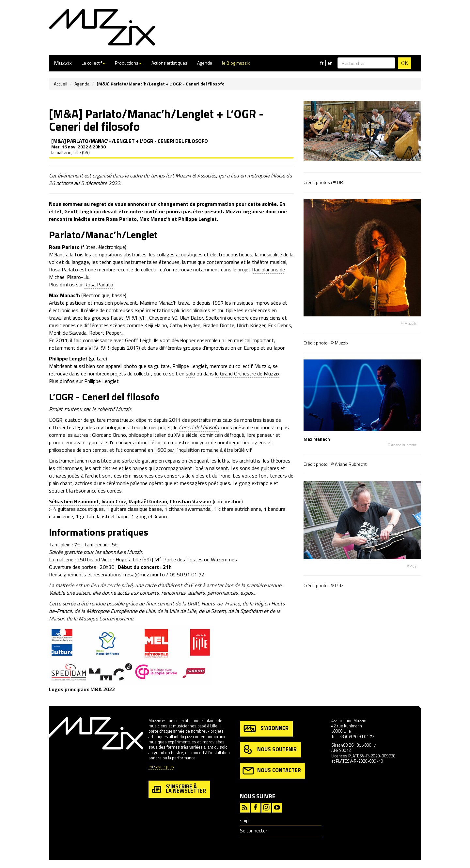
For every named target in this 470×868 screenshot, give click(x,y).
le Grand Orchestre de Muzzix (247, 373)
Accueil (61, 84)
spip (244, 821)
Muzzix (63, 63)
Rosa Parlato (99, 284)
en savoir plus (161, 767)
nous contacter (272, 771)
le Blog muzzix (236, 63)
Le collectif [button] (93, 63)
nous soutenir (270, 750)
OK (405, 63)
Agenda (205, 63)
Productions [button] (128, 63)
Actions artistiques (169, 63)
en (330, 63)
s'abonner (266, 729)
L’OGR (56, 420)
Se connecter (254, 831)
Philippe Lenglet (102, 381)
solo (190, 373)
